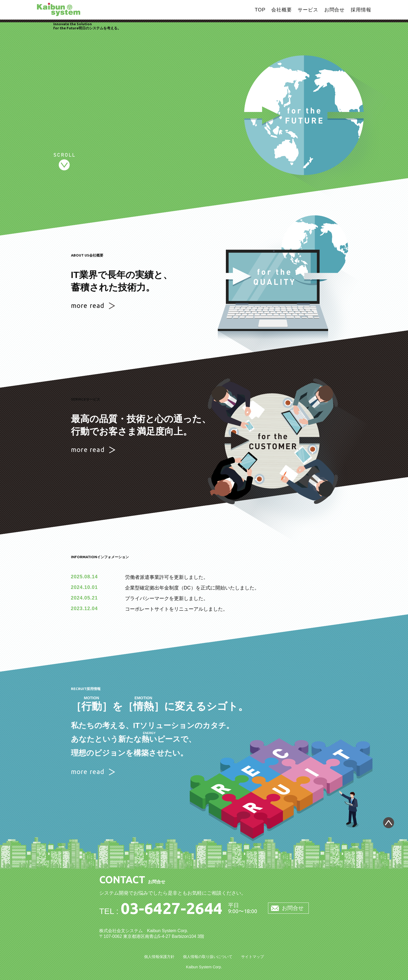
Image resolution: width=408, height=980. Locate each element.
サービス (308, 10)
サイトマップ (253, 957)
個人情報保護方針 (159, 957)
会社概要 (282, 10)
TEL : (161, 911)
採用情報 (361, 10)
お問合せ (335, 10)
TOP (260, 10)
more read (88, 306)
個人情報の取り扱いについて (208, 957)
